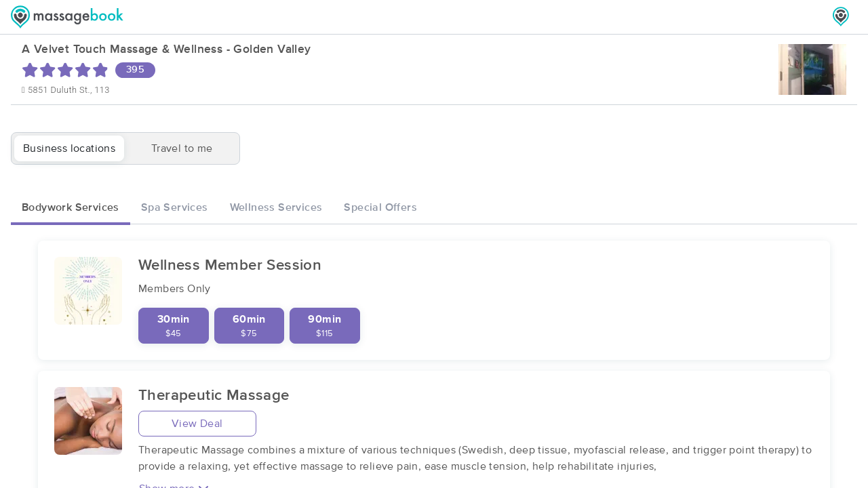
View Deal (197, 424)
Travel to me (182, 148)
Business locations (69, 148)
